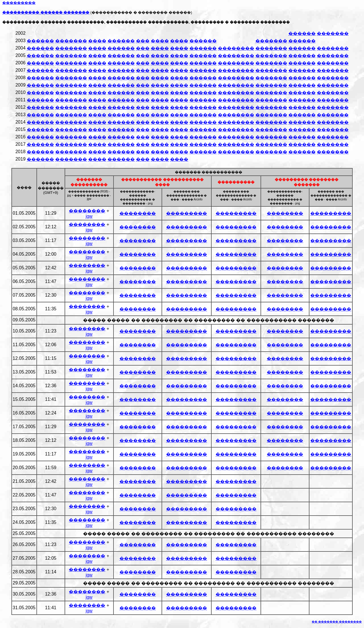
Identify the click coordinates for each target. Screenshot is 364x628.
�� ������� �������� (337, 622)
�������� (236, 48)
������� (333, 33)
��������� (187, 213)
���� (97, 41)
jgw (89, 216)
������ (302, 33)
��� (143, 41)
